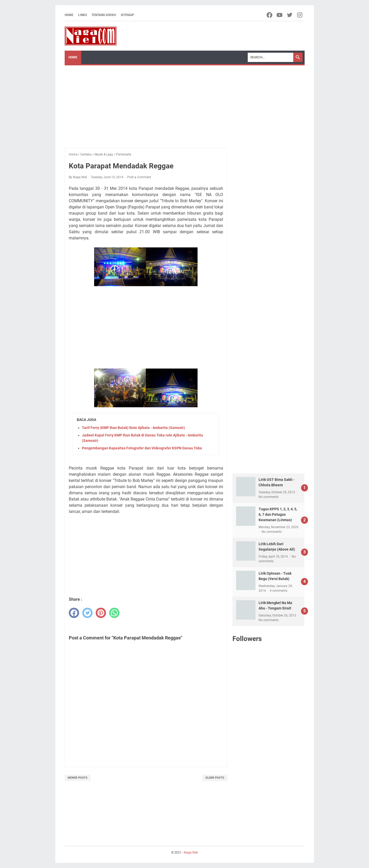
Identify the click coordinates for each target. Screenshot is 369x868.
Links (82, 15)
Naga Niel (191, 853)
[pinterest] (101, 613)
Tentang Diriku (104, 15)
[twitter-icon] (290, 15)
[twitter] (87, 613)
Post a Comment (139, 177)
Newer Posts (78, 778)
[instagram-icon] (300, 15)
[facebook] (74, 613)
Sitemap (127, 15)
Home (69, 15)
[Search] (270, 57)
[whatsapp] (114, 613)
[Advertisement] (185, 104)
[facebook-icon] (270, 15)
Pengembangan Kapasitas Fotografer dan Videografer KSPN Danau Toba (142, 448)
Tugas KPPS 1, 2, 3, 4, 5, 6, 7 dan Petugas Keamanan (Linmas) (278, 514)
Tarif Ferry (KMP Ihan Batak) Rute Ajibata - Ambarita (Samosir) (133, 428)
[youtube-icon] (280, 15)
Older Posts (215, 778)
